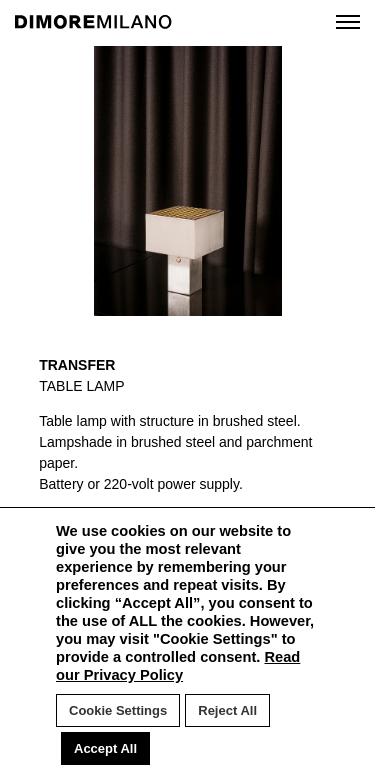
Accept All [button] (105, 748)
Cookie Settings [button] (118, 710)
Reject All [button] (227, 710)
